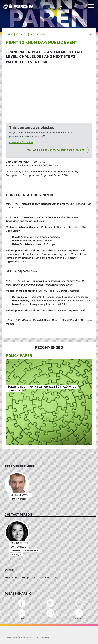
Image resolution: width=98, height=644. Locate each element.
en (90, 34)
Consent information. (21, 142)
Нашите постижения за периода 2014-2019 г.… (42, 387)
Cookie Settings (42, 637)
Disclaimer (12, 637)
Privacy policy (26, 637)
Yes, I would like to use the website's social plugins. (56, 150)
